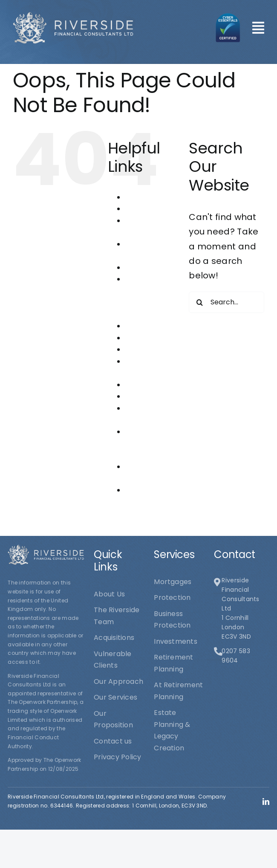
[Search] (199, 302)
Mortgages (144, 338)
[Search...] (227, 302)
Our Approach (150, 349)
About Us (140, 197)
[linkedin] (266, 801)
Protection (143, 396)
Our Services (147, 385)
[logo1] (73, 16)
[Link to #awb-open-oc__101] (258, 28)
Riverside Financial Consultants (146, 443)
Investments (147, 326)
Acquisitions (145, 209)
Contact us (144, 268)
